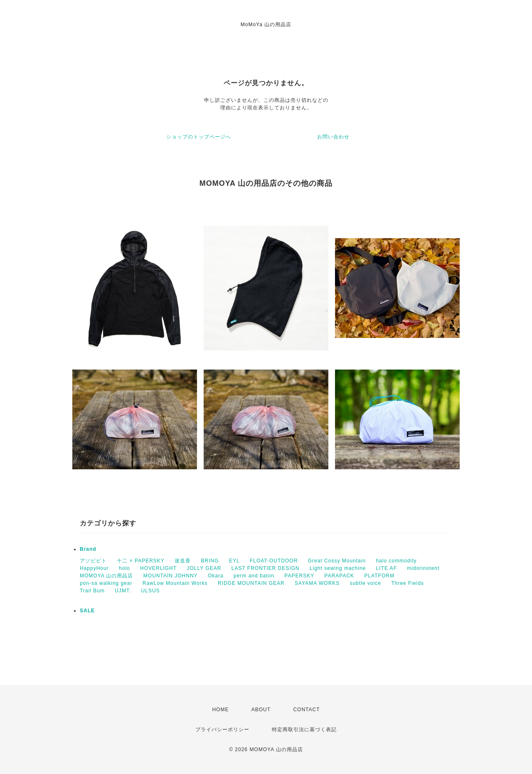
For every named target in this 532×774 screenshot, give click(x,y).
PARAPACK (340, 576)
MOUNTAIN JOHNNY (171, 576)
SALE (87, 611)
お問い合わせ (333, 137)
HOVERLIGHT (158, 568)
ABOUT (261, 710)
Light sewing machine (338, 568)
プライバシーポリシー (222, 730)
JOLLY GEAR (204, 568)
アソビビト (93, 561)
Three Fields (408, 583)
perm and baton (254, 576)
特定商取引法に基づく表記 (304, 730)
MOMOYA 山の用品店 (106, 576)
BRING (210, 561)
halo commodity (396, 561)
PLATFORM (379, 576)
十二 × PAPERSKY (140, 561)
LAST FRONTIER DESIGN (266, 568)
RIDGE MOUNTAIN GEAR (251, 583)
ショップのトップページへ (199, 137)
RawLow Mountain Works (175, 583)
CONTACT (306, 710)
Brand (88, 549)
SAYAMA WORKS (317, 583)
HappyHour (94, 568)
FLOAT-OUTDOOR (274, 561)
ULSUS (151, 591)
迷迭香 (183, 561)
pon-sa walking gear (106, 583)
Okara (216, 576)
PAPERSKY (299, 576)
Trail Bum (92, 591)
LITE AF (387, 568)
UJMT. (123, 591)
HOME (220, 710)
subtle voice (366, 583)
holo (124, 568)
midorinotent (423, 568)
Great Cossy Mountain (337, 561)
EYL (234, 561)
